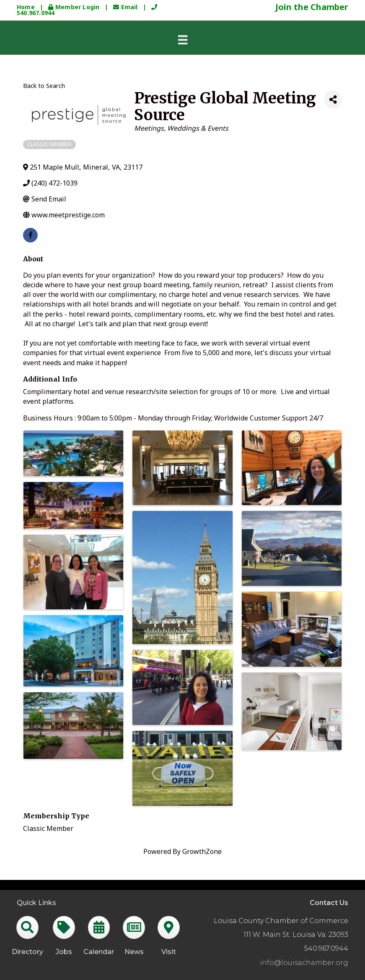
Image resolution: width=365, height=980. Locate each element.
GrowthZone (202, 851)
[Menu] (183, 40)
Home (26, 7)
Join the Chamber (312, 7)
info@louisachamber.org (304, 963)
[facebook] (30, 235)
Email (126, 7)
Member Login (75, 7)
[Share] (333, 99)
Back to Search (44, 86)
